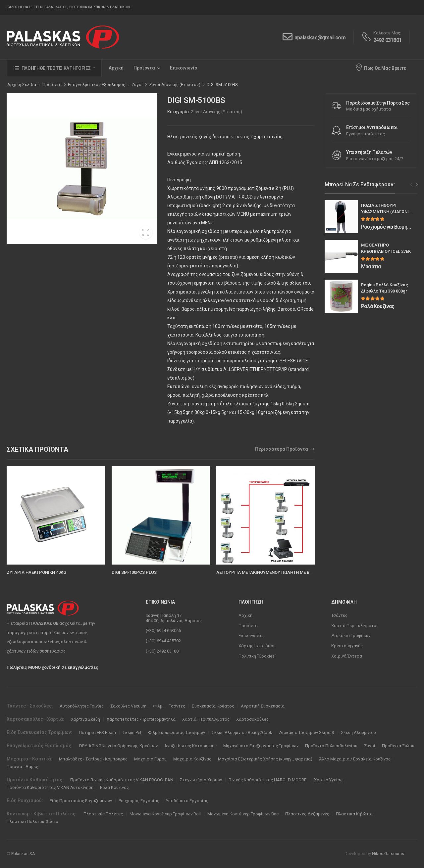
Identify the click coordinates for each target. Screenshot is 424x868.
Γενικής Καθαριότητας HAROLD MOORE (268, 780)
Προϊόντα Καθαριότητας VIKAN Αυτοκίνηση (50, 787)
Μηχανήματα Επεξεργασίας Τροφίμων (261, 746)
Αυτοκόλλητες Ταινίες (82, 706)
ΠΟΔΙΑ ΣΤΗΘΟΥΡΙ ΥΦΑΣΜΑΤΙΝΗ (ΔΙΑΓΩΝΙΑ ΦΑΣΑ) (386, 212)
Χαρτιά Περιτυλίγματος (355, 626)
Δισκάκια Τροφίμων (351, 636)
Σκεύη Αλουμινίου (358, 732)
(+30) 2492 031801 (163, 651)
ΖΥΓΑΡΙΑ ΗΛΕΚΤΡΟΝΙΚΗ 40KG (36, 572)
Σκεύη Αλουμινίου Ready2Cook (242, 732)
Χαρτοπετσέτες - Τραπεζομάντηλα (141, 719)
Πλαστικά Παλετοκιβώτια (32, 822)
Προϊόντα (144, 68)
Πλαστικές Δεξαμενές (307, 814)
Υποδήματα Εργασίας (187, 801)
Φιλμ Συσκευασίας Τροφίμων (177, 732)
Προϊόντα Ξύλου (398, 746)
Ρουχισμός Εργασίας (139, 801)
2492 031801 (387, 40)
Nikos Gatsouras (388, 854)
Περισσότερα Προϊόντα (282, 449)
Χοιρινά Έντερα (347, 656)
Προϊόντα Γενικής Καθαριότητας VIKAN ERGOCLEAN (122, 780)
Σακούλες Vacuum (128, 706)
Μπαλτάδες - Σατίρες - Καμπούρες (93, 759)
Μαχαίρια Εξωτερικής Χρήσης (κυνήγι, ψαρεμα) (265, 759)
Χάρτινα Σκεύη (85, 719)
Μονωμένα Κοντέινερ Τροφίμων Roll (165, 814)
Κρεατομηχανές (347, 646)
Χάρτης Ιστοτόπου (257, 646)
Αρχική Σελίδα (22, 85)
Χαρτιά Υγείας (328, 780)
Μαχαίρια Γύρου (150, 759)
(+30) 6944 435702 (163, 641)
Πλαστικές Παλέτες (103, 814)
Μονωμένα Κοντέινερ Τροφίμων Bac (243, 814)
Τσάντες (339, 615)
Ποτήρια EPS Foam (97, 732)
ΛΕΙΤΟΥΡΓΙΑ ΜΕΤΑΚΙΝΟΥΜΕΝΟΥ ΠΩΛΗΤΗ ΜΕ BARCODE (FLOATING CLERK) (290, 572)
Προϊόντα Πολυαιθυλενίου (331, 746)
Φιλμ (158, 706)
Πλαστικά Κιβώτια (354, 814)
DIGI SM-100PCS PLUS (134, 572)
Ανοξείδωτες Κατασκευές (190, 746)
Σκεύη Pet (132, 732)
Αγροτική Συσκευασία (263, 706)
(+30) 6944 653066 (163, 631)
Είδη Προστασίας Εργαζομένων (81, 801)
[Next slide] (417, 184)
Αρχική (116, 68)
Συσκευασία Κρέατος (213, 706)
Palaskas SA (23, 854)
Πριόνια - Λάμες (22, 767)
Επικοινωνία (184, 68)
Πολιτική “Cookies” (257, 656)
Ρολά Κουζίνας (114, 787)
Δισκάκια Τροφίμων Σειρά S (307, 732)
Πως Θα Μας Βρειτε (381, 67)
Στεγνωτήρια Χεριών (201, 780)
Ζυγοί (370, 746)
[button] (54, 68)
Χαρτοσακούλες (252, 719)
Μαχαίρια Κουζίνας (192, 759)
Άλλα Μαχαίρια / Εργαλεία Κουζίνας (355, 759)
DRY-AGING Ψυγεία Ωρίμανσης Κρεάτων (118, 746)
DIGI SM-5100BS (222, 85)
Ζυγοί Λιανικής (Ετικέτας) (216, 112)
